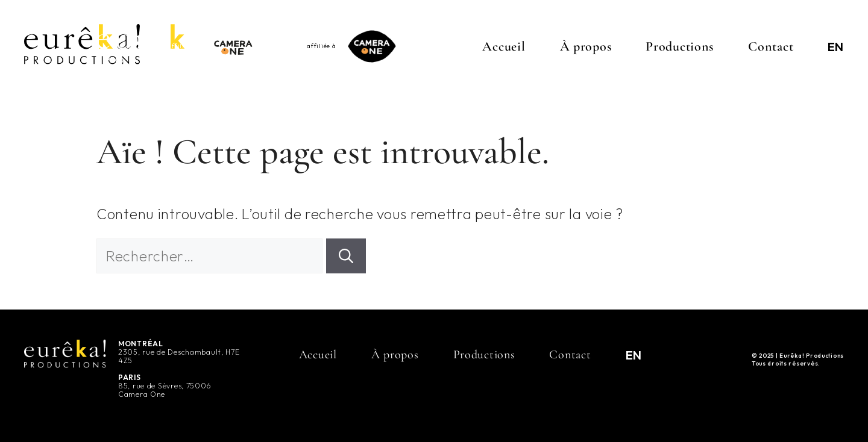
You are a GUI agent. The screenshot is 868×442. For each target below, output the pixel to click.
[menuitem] (835, 46)
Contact (771, 46)
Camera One (142, 394)
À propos (586, 46)
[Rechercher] (346, 256)
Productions (680, 46)
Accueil (504, 46)
